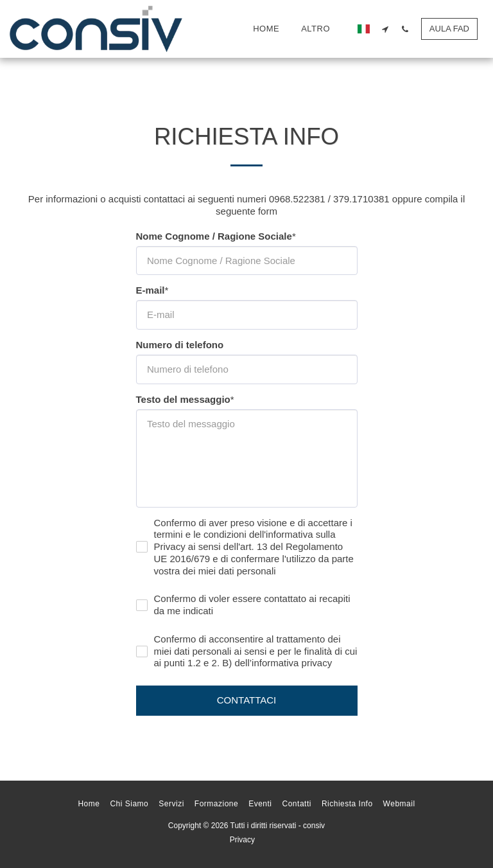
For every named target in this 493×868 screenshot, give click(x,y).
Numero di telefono (180, 345)
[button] (385, 29)
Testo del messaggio (183, 399)
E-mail (151, 290)
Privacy (242, 840)
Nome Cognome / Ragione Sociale (214, 236)
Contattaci (247, 700)
